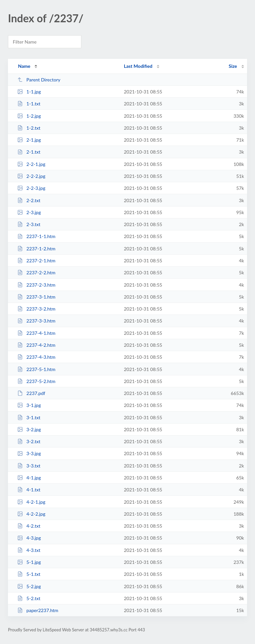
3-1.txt (29, 417)
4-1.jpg (29, 478)
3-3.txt (29, 466)
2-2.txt (29, 200)
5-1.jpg (29, 562)
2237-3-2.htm (36, 309)
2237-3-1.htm (36, 297)
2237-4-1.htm (36, 333)
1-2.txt (29, 128)
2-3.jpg (29, 212)
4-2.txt (29, 526)
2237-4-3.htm (36, 357)
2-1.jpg (29, 140)
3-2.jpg (29, 429)
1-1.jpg (29, 92)
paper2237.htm (38, 610)
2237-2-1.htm (36, 260)
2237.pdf (31, 393)
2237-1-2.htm (36, 249)
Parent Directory (39, 80)
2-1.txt (29, 152)
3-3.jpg (29, 453)
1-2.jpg (29, 116)
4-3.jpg (29, 538)
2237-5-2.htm (36, 381)
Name (24, 66)
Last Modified (138, 66)
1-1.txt (29, 104)
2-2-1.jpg (31, 164)
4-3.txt (29, 550)
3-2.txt (29, 441)
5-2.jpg (29, 586)
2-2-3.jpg (31, 188)
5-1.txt (29, 574)
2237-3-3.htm (36, 321)
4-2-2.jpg (31, 514)
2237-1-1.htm (36, 236)
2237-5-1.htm (36, 369)
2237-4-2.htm (36, 345)
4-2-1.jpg (31, 502)
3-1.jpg (29, 405)
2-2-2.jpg (31, 176)
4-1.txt (29, 490)
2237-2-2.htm (36, 272)
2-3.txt (29, 224)
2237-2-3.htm (36, 285)
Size (233, 66)
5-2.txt (29, 598)
